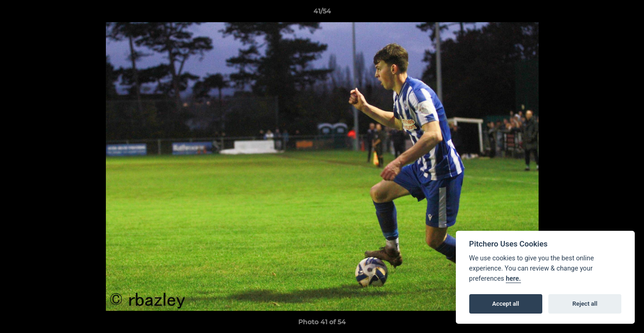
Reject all (585, 304)
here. (513, 279)
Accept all (506, 304)
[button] (627, 13)
